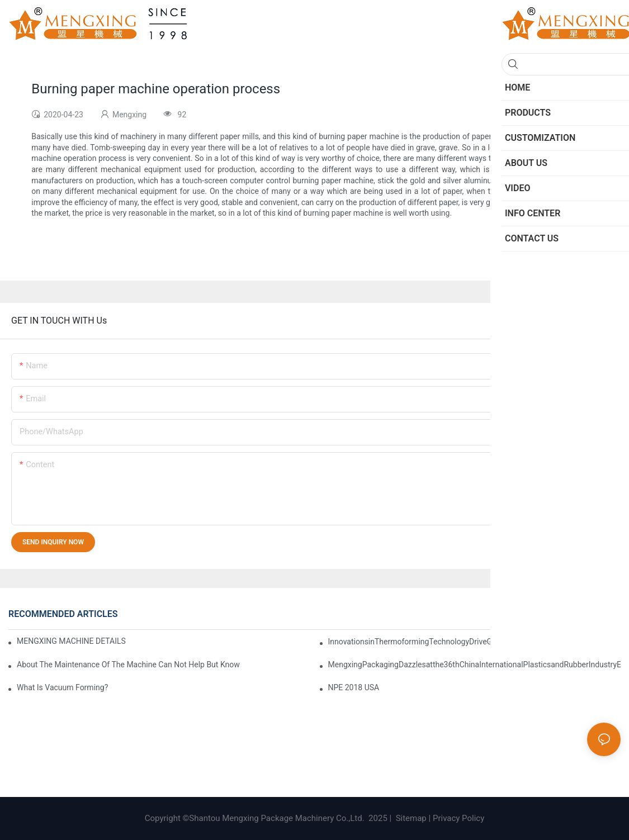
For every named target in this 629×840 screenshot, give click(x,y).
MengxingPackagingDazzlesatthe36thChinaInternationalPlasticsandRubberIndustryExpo (475, 665)
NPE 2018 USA (354, 687)
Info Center (554, 614)
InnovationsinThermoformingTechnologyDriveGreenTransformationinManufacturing (473, 642)
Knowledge (599, 614)
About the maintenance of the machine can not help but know (128, 665)
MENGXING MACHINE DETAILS (71, 641)
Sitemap (410, 818)
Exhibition (511, 614)
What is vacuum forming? (62, 687)
